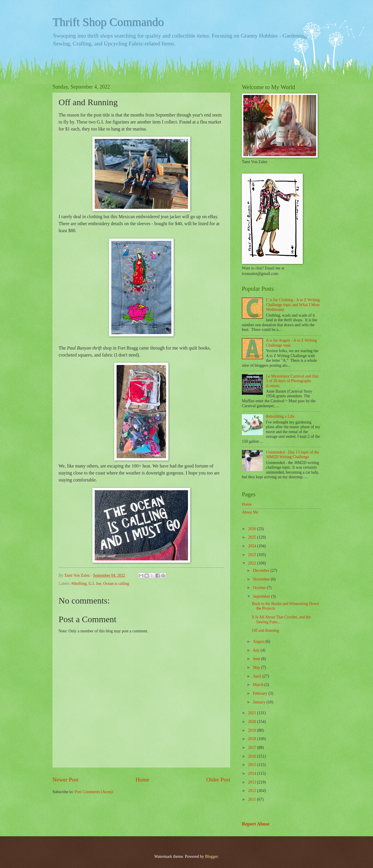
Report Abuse (256, 824)
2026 (253, 529)
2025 (253, 537)
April (258, 676)
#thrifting (79, 584)
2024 (253, 546)
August (259, 642)
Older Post (218, 780)
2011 (253, 799)
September (262, 596)
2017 (253, 748)
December (262, 570)
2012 (253, 791)
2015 (253, 765)
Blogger (211, 856)
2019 (253, 730)
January (260, 702)
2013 (253, 782)
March (259, 685)
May (257, 667)
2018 (253, 739)
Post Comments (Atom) (94, 792)
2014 (253, 773)
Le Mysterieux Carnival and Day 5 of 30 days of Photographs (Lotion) (293, 381)
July (257, 650)
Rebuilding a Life (280, 416)
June (257, 659)
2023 (253, 555)
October (260, 588)
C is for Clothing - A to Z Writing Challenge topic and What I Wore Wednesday (293, 305)
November (262, 579)
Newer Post (66, 780)
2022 (253, 563)
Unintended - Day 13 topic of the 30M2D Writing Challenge (293, 455)
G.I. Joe (95, 584)
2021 (253, 713)
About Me (250, 512)
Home (142, 780)
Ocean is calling (116, 584)
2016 (253, 756)
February (261, 693)
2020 (253, 722)
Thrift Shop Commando (108, 22)
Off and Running (265, 630)
